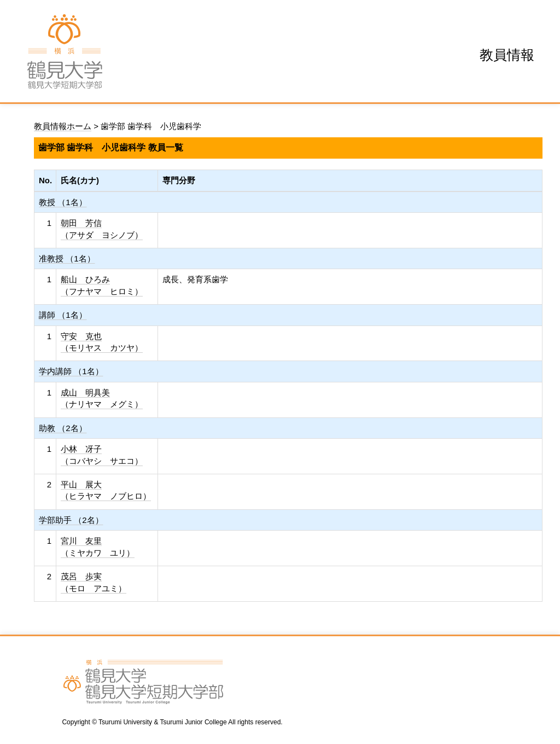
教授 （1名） (63, 202)
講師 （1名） (63, 315)
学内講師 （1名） (71, 371)
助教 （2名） (63, 428)
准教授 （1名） (67, 258)
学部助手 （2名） (71, 520)
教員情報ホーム (63, 126)
